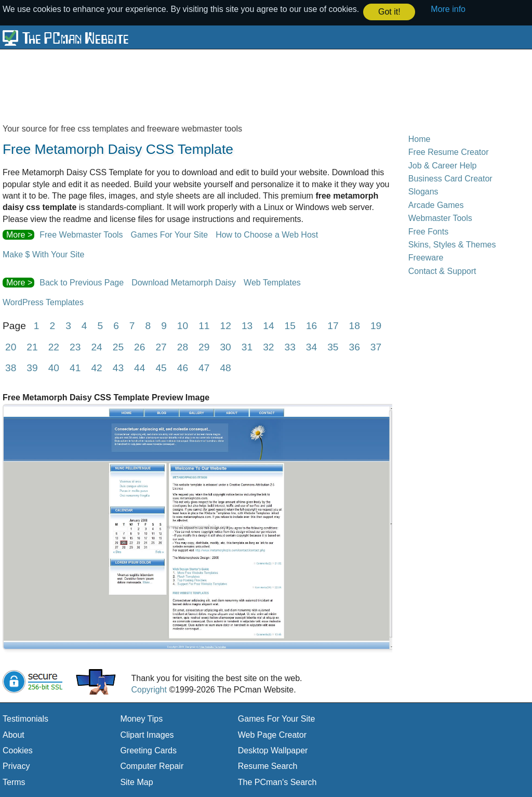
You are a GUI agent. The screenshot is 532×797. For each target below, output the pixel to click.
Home (420, 139)
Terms (14, 782)
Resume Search (268, 766)
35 (333, 346)
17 (333, 325)
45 (161, 367)
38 (11, 367)
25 (118, 346)
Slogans (423, 191)
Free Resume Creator (449, 152)
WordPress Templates (43, 302)
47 (204, 367)
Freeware (426, 257)
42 (96, 367)
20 (11, 346)
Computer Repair (152, 766)
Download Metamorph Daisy (184, 282)
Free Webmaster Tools (81, 234)
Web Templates (272, 282)
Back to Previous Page (82, 282)
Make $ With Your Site (43, 254)
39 (32, 367)
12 (226, 325)
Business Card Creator (450, 178)
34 (311, 346)
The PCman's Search (277, 782)
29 (204, 346)
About (14, 734)
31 (247, 346)
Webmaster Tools (440, 218)
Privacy (16, 766)
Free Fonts (428, 231)
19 (376, 325)
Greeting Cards (148, 750)
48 (225, 367)
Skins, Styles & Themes (452, 244)
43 (118, 367)
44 (139, 367)
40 (54, 367)
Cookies (18, 750)
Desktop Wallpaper (273, 750)
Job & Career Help (443, 165)
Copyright (149, 689)
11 (204, 325)
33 (290, 346)
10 (183, 325)
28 (183, 346)
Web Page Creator (272, 734)
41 (75, 367)
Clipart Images (147, 734)
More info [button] (448, 9)
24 (96, 346)
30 (225, 346)
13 (247, 325)
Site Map (136, 782)
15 (290, 325)
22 (54, 346)
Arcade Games (436, 205)
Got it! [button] (389, 12)
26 (139, 346)
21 (32, 346)
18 (355, 325)
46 (183, 367)
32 (268, 346)
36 (355, 346)
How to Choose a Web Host (267, 234)
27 (161, 346)
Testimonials (25, 718)
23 (75, 346)
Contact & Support (442, 270)
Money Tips (141, 718)
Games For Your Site (170, 234)
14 (268, 325)
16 (311, 325)
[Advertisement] (255, 85)
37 (376, 346)
